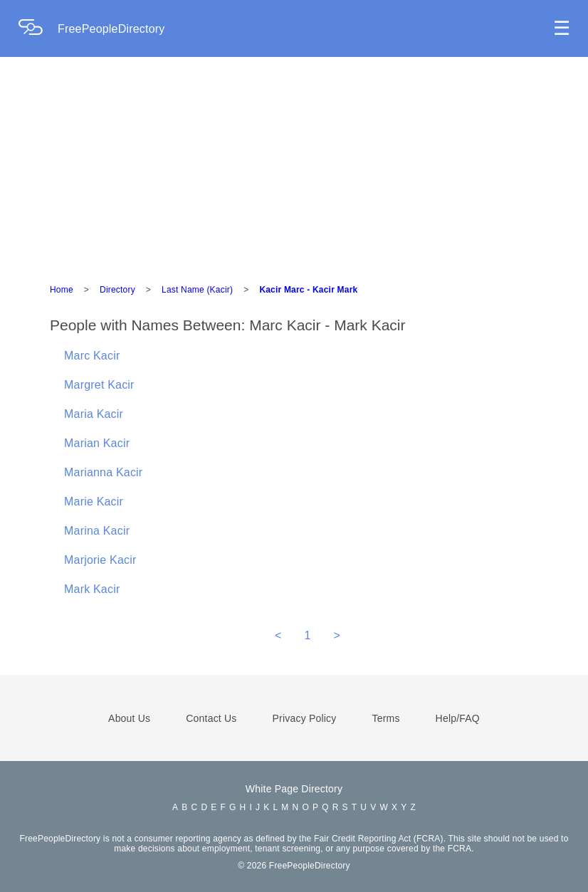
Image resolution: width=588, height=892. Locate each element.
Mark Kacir (92, 589)
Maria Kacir (94, 414)
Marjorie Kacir (100, 560)
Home (62, 290)
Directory (117, 290)
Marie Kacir (94, 502)
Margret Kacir (99, 385)
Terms (385, 718)
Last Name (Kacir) (197, 290)
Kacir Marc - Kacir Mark (308, 290)
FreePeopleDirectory (111, 29)
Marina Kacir (97, 531)
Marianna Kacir (103, 472)
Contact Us (211, 718)
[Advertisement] (294, 164)
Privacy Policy (305, 718)
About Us (129, 718)
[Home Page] (38, 29)
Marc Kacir (92, 356)
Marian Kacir (97, 443)
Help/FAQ (458, 718)
